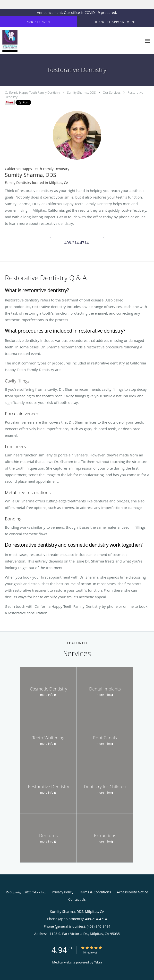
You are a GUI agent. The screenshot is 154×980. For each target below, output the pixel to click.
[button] (77, 243)
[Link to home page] (11, 41)
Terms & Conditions (95, 892)
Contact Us (77, 899)
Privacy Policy (63, 892)
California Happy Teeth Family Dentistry (32, 92)
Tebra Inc (39, 892)
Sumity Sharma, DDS (81, 92)
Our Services (112, 92)
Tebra (98, 962)
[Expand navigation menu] (148, 41)
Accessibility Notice (133, 892)
